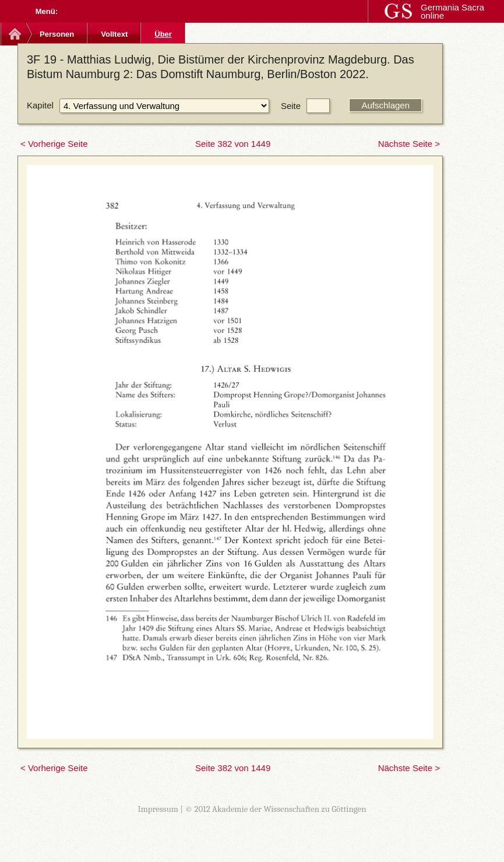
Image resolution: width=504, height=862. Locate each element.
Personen (57, 34)
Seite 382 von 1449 (233, 144)
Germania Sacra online (452, 11)
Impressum (158, 809)
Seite (291, 106)
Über (163, 34)
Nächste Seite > (409, 144)
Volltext (114, 34)
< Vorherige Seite (54, 144)
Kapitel (40, 105)
